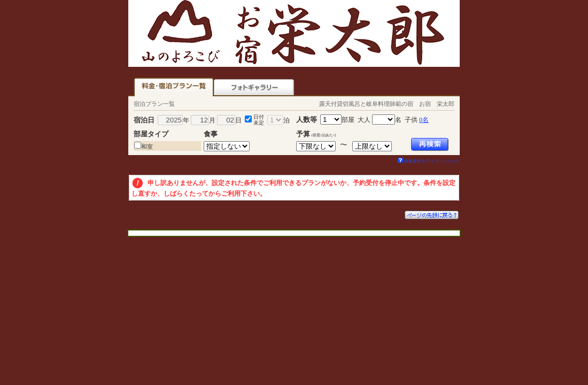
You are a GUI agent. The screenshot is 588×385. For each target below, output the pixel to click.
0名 (424, 120)
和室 (147, 147)
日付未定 (259, 120)
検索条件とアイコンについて (429, 161)
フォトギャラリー (254, 87)
